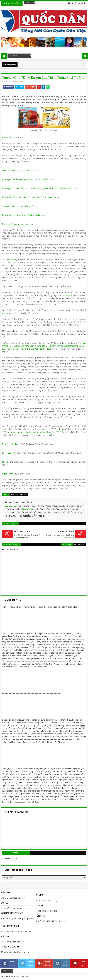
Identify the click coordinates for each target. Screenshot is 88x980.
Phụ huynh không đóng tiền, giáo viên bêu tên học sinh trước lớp (31, 197)
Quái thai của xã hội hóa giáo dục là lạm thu (21, 170)
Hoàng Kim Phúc (10, 138)
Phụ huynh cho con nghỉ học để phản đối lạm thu (24, 215)
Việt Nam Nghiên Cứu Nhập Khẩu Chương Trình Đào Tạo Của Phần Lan (36, 432)
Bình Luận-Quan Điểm (19, 494)
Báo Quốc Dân (11, 506)
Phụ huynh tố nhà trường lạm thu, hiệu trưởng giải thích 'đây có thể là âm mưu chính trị (41, 188)
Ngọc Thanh (8, 474)
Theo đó (69, 295)
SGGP (28, 402)
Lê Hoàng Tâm (9, 453)
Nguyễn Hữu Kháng (11, 444)
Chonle (5, 462)
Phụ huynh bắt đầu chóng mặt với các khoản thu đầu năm (27, 179)
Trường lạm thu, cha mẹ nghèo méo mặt (20, 206)
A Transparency (10, 260)
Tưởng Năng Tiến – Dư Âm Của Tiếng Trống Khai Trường (43, 78)
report (33, 260)
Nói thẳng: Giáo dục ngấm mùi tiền (17, 224)
